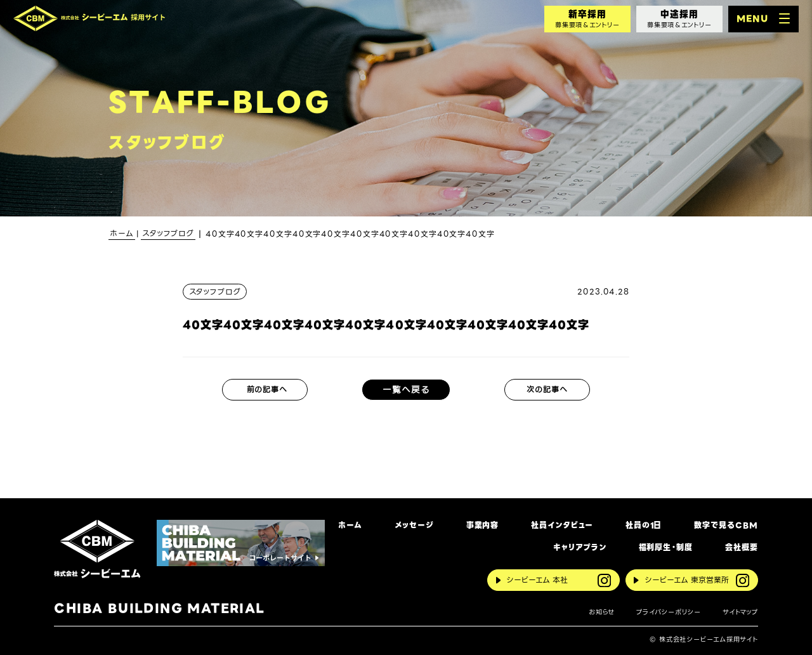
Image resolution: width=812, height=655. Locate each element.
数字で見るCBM (726, 526)
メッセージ (414, 526)
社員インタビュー (562, 526)
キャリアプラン (580, 548)
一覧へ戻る (406, 390)
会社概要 (742, 548)
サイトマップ (740, 612)
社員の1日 (644, 526)
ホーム (350, 526)
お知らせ (602, 612)
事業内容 (483, 526)
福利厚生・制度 (666, 548)
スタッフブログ (215, 292)
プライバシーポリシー (669, 612)
